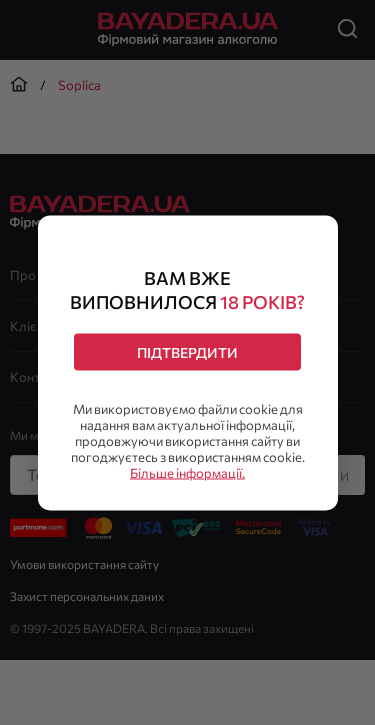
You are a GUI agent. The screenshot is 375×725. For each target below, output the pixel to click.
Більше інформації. (187, 472)
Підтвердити (187, 351)
